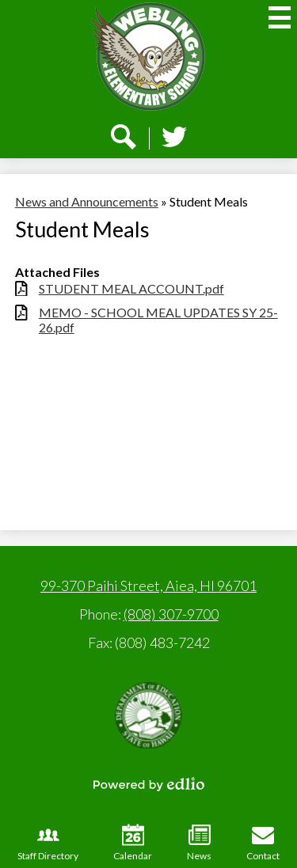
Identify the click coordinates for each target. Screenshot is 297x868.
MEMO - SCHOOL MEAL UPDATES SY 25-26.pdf (158, 320)
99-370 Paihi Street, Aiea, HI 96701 (148, 586)
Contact (263, 843)
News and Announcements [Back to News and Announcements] (87, 201)
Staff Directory (48, 843)
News (199, 843)
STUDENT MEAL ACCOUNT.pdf (131, 288)
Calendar (133, 843)
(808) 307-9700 (171, 614)
